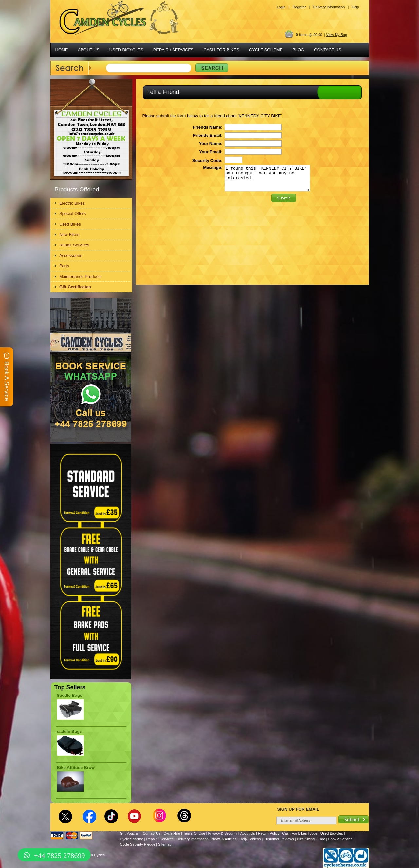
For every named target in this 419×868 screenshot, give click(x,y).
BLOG (298, 50)
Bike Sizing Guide (311, 839)
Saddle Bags (69, 695)
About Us (248, 833)
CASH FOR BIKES (221, 50)
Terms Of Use (194, 833)
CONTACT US (328, 50)
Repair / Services (160, 839)
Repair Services (74, 245)
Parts (64, 266)
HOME (62, 50)
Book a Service (340, 839)
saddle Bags (69, 731)
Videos (255, 839)
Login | (283, 7)
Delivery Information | (331, 7)
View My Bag (337, 35)
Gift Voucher (130, 833)
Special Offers (73, 214)
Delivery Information (192, 839)
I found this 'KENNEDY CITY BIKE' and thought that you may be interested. (267, 181)
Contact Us (152, 833)
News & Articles (224, 839)
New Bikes (69, 235)
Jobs (313, 833)
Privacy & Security (222, 833)
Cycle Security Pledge (138, 844)
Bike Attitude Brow (76, 767)
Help (355, 7)
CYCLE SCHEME (266, 50)
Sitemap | (166, 844)
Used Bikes (70, 224)
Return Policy (269, 833)
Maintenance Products (80, 276)
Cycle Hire (172, 833)
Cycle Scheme (132, 839)
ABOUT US (89, 50)
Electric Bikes (72, 203)
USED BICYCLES (126, 50)
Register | (301, 7)
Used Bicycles (332, 833)
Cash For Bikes (294, 833)
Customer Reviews (279, 839)
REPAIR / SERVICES (173, 50)
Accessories (71, 255)
